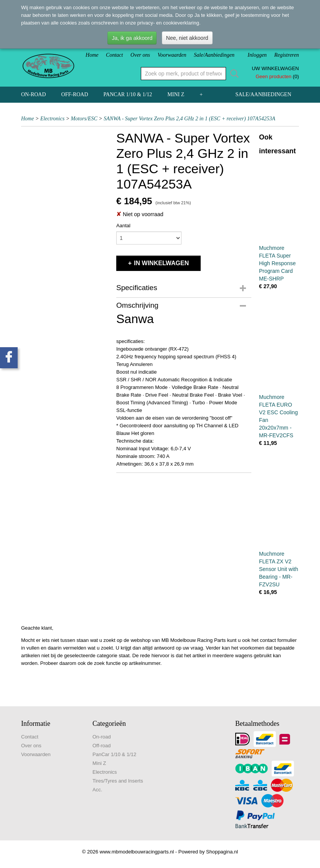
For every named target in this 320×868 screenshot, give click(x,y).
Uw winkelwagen (275, 68)
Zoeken (233, 74)
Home (92, 55)
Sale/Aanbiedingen (214, 55)
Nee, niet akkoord (187, 38)
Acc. (97, 790)
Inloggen (257, 55)
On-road (34, 94)
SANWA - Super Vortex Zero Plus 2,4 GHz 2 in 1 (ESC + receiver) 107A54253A (189, 119)
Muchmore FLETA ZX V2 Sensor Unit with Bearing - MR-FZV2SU (279, 569)
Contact (114, 55)
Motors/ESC (84, 119)
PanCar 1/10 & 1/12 (128, 94)
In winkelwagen (161, 263)
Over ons (140, 55)
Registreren (287, 55)
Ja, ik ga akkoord (132, 38)
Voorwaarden (172, 55)
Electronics (52, 119)
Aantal (123, 226)
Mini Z (176, 94)
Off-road (75, 94)
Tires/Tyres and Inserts (118, 781)
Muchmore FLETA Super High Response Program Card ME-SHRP (277, 263)
